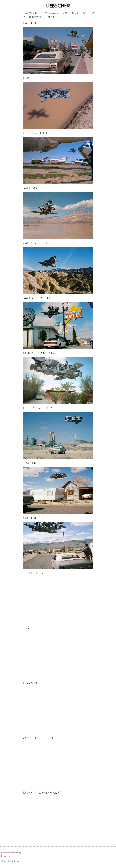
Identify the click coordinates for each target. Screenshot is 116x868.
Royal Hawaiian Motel (44, 796)
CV (93, 13)
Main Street (34, 521)
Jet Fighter (33, 576)
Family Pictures (31, 13)
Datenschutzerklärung (11, 856)
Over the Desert (38, 741)
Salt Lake (31, 191)
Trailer (30, 466)
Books (75, 13)
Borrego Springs (39, 356)
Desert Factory (38, 411)
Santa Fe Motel (37, 301)
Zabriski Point (36, 246)
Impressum (6, 859)
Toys (27, 631)
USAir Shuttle (36, 136)
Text (85, 13)
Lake (27, 81)
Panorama (51, 13)
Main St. (30, 26)
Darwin (30, 686)
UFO (65, 13)
